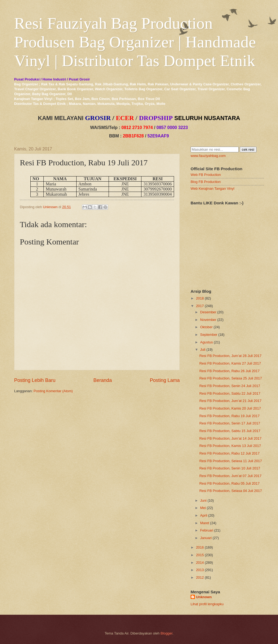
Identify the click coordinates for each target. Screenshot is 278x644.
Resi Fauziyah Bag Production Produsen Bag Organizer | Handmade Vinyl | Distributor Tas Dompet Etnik (135, 42)
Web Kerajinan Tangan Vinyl (212, 189)
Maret (205, 523)
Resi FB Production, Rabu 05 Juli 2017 (229, 483)
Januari (206, 538)
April (204, 515)
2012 (200, 577)
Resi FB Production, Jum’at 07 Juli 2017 (230, 476)
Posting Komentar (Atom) (53, 391)
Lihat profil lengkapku (207, 604)
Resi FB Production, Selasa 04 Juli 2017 (230, 491)
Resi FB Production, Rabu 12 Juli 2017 (229, 453)
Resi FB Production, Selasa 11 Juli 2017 (230, 461)
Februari (207, 530)
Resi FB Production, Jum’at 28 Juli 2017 (230, 356)
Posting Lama (165, 380)
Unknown (204, 597)
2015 (200, 555)
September (209, 335)
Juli (203, 350)
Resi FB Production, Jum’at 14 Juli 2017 (230, 438)
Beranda (103, 380)
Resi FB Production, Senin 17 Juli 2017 (230, 423)
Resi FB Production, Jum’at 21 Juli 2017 (230, 401)
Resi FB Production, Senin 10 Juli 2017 (230, 468)
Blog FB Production (206, 182)
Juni (203, 500)
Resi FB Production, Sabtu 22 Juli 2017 (230, 393)
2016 (200, 547)
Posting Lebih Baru (35, 380)
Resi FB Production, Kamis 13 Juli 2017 (230, 446)
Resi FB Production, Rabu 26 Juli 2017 (229, 371)
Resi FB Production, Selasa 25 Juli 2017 (230, 378)
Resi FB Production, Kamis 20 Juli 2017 (230, 408)
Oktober (206, 327)
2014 (200, 563)
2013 (200, 570)
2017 (200, 306)
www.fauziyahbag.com (208, 156)
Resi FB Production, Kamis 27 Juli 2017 (230, 363)
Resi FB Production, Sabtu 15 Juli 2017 (230, 431)
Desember (208, 312)
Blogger (166, 633)
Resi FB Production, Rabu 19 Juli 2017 (229, 416)
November (208, 320)
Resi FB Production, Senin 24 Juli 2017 (230, 386)
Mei (203, 508)
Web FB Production (206, 175)
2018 (200, 298)
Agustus (206, 342)
